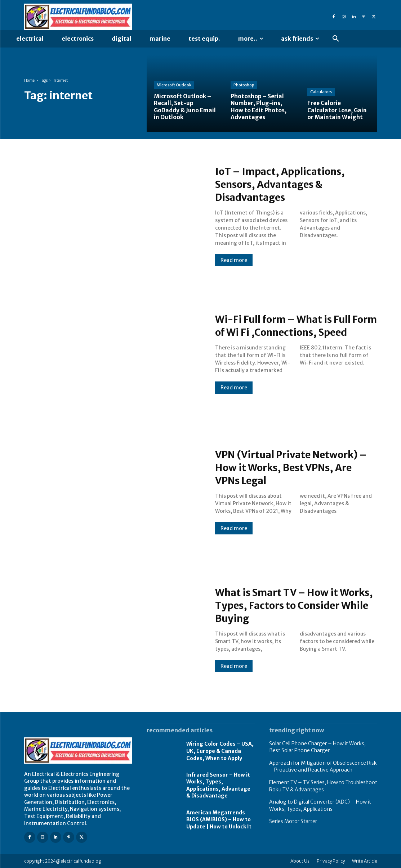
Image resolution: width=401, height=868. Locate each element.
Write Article (365, 861)
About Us (300, 861)
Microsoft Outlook (174, 85)
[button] (336, 39)
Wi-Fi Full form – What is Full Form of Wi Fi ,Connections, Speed (290, 325)
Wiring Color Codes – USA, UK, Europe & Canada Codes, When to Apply (220, 751)
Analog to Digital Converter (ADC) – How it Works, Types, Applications (320, 805)
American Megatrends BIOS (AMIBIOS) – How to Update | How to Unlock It (219, 820)
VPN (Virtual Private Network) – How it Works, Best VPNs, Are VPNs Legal (296, 467)
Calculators (321, 92)
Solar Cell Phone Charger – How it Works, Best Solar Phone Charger (317, 747)
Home (30, 80)
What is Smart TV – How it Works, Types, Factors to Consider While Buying (283, 605)
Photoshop (244, 85)
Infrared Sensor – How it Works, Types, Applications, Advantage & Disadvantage (218, 785)
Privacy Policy (331, 861)
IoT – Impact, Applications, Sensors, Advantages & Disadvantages (287, 184)
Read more (234, 260)
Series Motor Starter (293, 821)
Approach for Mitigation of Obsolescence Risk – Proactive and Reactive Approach (323, 767)
